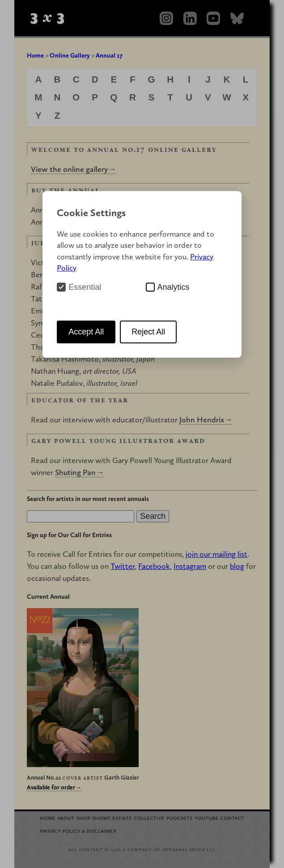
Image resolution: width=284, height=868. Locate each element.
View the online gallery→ (73, 169)
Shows (101, 817)
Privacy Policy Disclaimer (78, 830)
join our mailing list (216, 554)
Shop (83, 817)
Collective (149, 817)
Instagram (190, 566)
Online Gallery (70, 55)
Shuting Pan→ (79, 472)
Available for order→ (54, 787)
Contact (232, 817)
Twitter (123, 566)
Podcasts (179, 817)
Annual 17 (109, 55)
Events (122, 817)
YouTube (206, 817)
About (66, 817)
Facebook (154, 566)
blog (237, 566)
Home (35, 55)
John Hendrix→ (206, 419)
